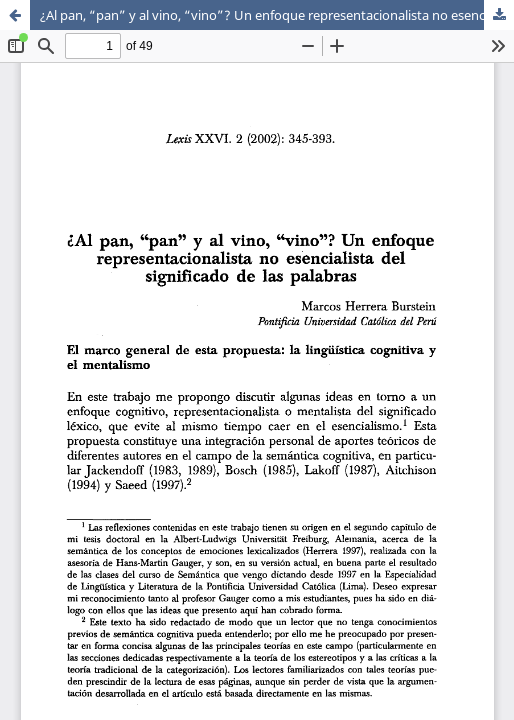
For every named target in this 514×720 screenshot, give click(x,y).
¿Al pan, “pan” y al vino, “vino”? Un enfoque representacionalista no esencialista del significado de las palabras (277, 15)
